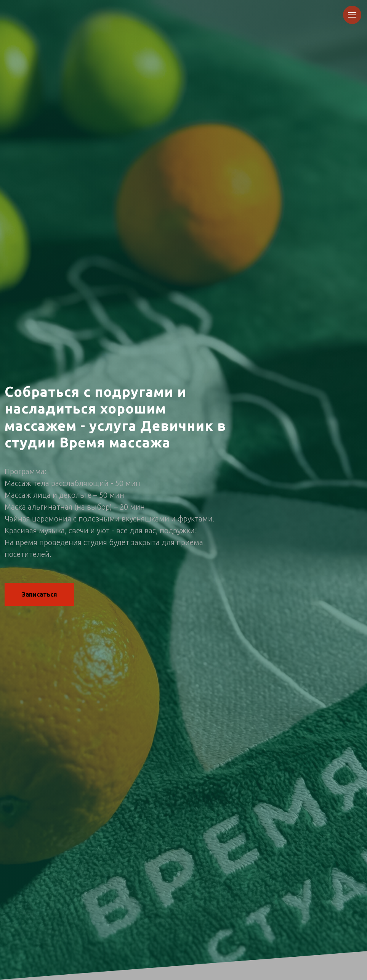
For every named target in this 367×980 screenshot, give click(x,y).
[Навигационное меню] (352, 15)
